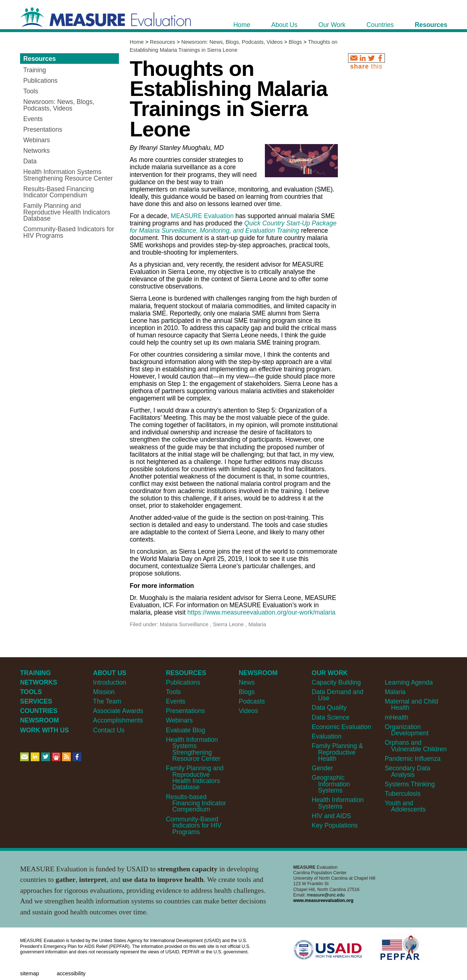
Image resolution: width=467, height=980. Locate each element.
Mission (104, 692)
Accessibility (71, 973)
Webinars (179, 720)
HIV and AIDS (331, 816)
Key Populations (335, 825)
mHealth (396, 717)
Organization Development (406, 730)
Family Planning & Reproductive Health (337, 752)
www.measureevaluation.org (323, 900)
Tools (173, 692)
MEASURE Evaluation (202, 216)
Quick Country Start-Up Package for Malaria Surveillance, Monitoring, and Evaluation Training (233, 227)
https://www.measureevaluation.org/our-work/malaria (261, 612)
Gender (322, 768)
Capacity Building (336, 682)
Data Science (331, 717)
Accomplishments (118, 720)
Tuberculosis (402, 794)
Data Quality (329, 708)
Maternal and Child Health (411, 704)
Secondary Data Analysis (407, 771)
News (247, 682)
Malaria (395, 692)
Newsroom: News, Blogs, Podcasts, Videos (232, 42)
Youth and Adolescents (405, 806)
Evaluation (326, 736)
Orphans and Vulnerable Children (416, 746)
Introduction (110, 682)
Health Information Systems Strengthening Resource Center (193, 749)
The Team (107, 701)
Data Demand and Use (337, 695)
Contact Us (109, 730)
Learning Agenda (409, 682)
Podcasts (252, 701)
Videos (248, 711)
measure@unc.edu (326, 895)
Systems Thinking (410, 784)
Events (176, 701)
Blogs (295, 42)
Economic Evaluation (341, 727)
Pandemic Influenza (412, 759)
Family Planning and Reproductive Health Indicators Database (195, 778)
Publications (183, 682)
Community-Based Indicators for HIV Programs (194, 826)
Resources (163, 42)
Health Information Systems (337, 803)
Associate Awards (118, 711)
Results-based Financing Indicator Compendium (196, 803)
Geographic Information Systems (331, 784)
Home (137, 42)
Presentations (186, 711)
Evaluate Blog (186, 730)
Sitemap (30, 973)
